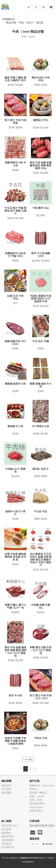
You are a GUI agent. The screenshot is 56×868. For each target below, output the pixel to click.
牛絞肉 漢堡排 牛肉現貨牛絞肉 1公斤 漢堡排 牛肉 (41, 299)
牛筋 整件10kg (41, 208)
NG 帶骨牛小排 (41, 426)
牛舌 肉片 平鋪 (41, 341)
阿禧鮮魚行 (9, 19)
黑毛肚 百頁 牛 (41, 469)
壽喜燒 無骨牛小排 (15, 384)
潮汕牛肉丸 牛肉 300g (41, 79)
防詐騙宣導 (8, 847)
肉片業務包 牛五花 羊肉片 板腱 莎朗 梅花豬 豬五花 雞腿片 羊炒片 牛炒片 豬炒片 (41, 559)
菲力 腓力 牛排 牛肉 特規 (15, 121)
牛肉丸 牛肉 (41, 738)
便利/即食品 (36, 811)
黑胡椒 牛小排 (15, 426)
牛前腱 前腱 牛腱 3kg (41, 606)
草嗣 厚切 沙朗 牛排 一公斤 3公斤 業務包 (41, 650)
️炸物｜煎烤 (36, 800)
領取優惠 (48, 844)
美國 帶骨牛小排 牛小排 (15, 164)
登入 (16, 826)
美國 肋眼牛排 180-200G (15, 343)
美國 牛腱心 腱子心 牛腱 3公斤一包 (15, 606)
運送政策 (6, 844)
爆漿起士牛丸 (41, 120)
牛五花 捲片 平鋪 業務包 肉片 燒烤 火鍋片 (15, 211)
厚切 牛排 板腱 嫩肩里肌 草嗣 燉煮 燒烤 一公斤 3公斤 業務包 (15, 651)
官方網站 (6, 789)
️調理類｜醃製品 (38, 793)
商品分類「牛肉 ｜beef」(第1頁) (25, 23)
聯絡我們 (6, 786)
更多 (28, 759)
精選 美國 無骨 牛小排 (41, 385)
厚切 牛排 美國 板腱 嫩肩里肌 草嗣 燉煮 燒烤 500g (41, 165)
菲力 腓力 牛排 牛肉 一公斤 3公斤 (41, 697)
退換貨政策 (8, 840)
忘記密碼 (6, 829)
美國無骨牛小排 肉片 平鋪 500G (15, 255)
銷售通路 (6, 793)
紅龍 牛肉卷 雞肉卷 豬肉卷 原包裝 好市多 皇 (15, 557)
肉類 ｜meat (37, 796)
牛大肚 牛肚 (41, 511)
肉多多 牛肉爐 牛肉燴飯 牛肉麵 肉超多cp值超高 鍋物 (15, 741)
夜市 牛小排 (15, 695)
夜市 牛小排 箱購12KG (41, 255)
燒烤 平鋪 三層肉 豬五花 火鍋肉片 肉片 (15, 79)
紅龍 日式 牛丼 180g (15, 297)
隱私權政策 (8, 836)
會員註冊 (6, 826)
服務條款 (6, 833)
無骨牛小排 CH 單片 (15, 513)
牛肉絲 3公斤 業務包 (15, 470)
